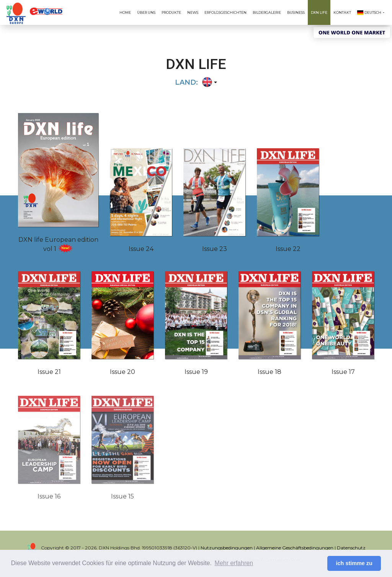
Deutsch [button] (370, 13)
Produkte (171, 12)
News (193, 12)
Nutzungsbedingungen (227, 548)
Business (296, 12)
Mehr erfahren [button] (234, 563)
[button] (208, 83)
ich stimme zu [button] (354, 563)
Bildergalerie (267, 12)
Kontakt (342, 12)
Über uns (146, 12)
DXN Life (319, 12)
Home (125, 12)
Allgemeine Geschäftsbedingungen (295, 548)
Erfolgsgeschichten (225, 12)
